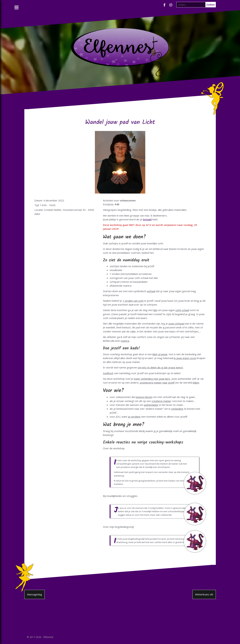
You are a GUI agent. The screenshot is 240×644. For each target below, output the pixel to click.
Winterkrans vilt (204, 594)
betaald (147, 219)
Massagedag (35, 594)
